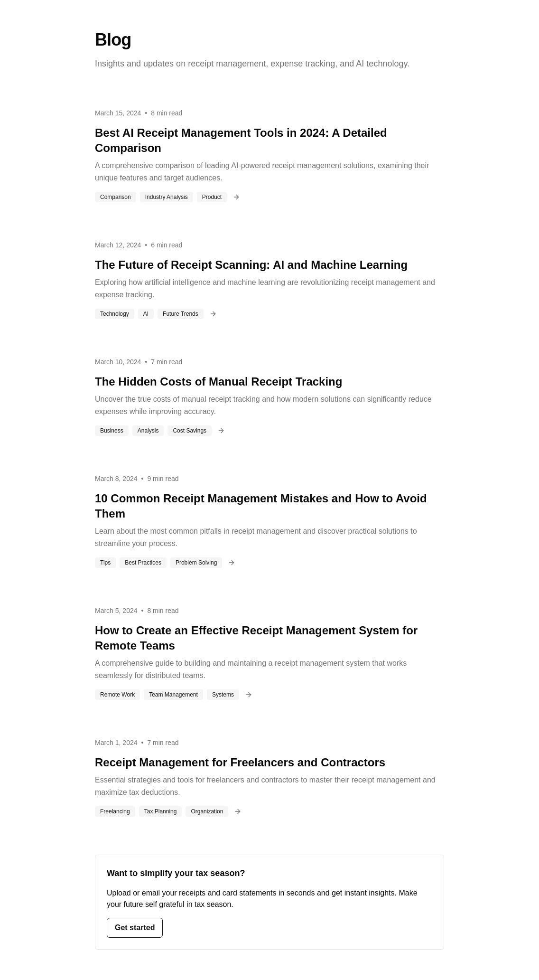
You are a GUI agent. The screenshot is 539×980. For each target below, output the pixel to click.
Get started (135, 928)
